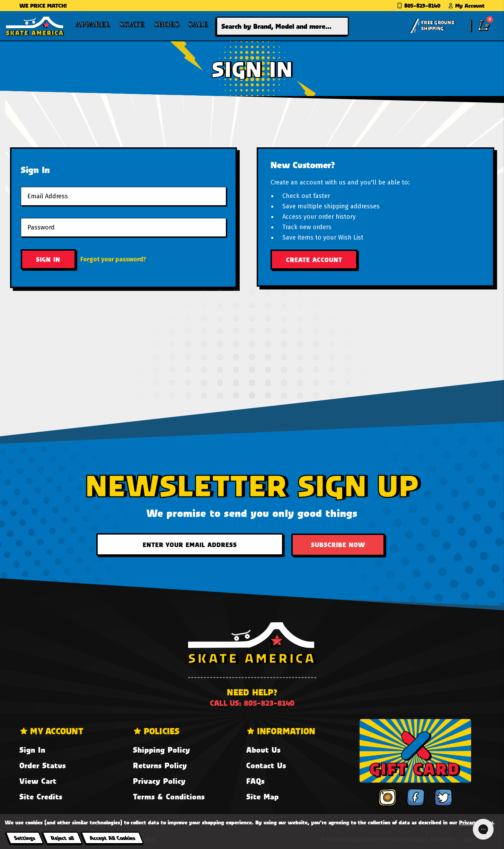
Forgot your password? (113, 259)
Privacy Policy (159, 781)
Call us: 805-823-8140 (252, 703)
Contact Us (266, 765)
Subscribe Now (338, 545)
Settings (24, 838)
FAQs (255, 781)
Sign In (32, 750)
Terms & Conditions (169, 796)
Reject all (62, 838)
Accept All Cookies (112, 838)
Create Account (314, 260)
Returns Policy (160, 765)
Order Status (43, 765)
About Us (263, 750)
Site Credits (41, 796)
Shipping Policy (162, 750)
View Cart (38, 781)
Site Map (263, 796)
